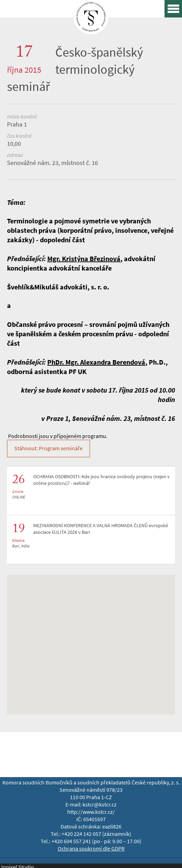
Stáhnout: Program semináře (48, 448)
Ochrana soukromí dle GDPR (91, 849)
